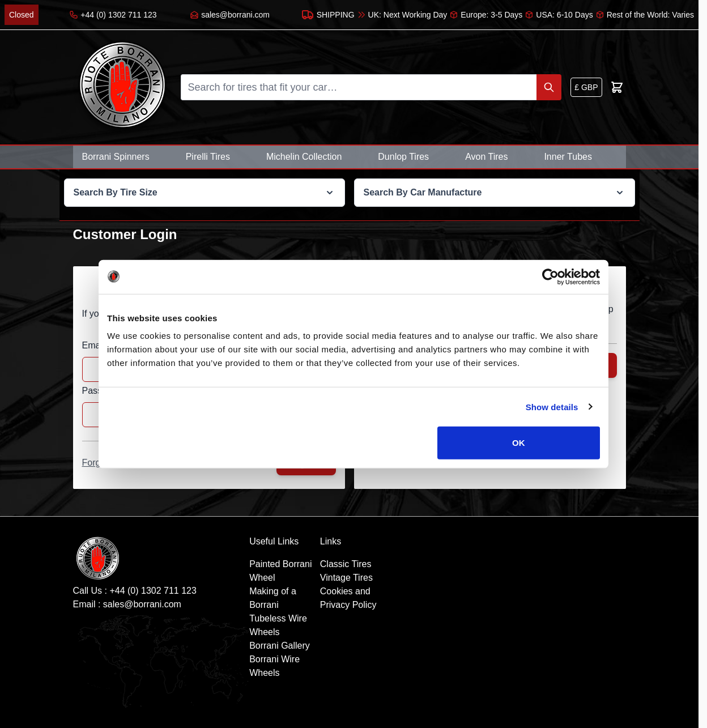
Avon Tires (486, 157)
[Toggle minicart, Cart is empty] (617, 87)
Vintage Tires (346, 578)
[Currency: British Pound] (586, 87)
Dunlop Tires (403, 157)
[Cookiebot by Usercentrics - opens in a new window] (550, 276)
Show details (552, 406)
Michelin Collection (304, 157)
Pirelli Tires (208, 157)
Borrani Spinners (116, 157)
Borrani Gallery (280, 646)
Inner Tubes (568, 157)
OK (519, 443)
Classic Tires (346, 564)
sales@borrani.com (142, 604)
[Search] (549, 87)
